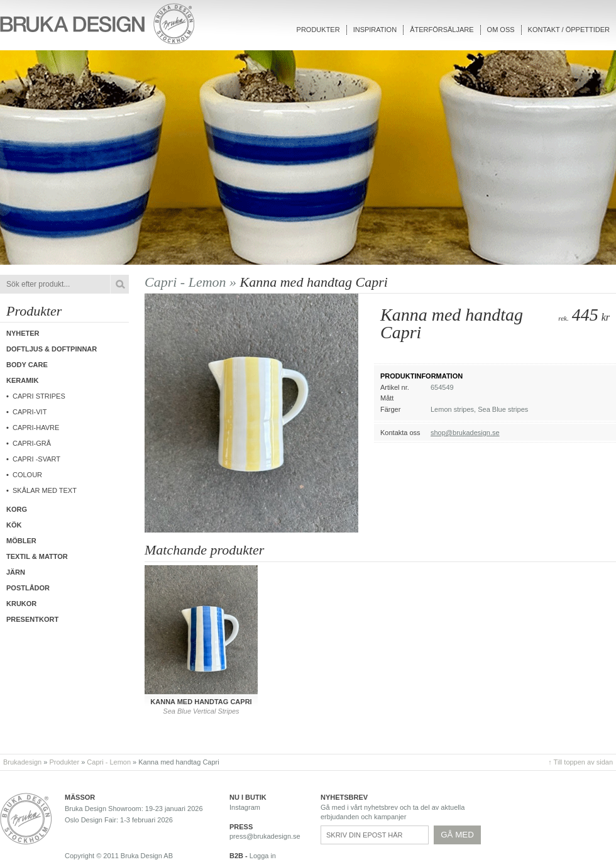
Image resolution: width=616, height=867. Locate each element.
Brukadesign (22, 762)
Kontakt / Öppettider (569, 30)
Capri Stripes (39, 396)
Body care (27, 365)
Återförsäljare (442, 30)
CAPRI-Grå (32, 443)
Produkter (318, 30)
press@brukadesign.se (265, 836)
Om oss (501, 30)
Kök (14, 525)
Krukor (21, 604)
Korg (17, 509)
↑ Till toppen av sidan (580, 762)
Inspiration (375, 30)
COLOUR (27, 475)
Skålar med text (45, 490)
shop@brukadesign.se (465, 433)
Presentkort (32, 619)
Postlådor (28, 588)
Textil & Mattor (37, 556)
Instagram (245, 807)
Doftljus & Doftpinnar (52, 349)
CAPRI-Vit (30, 412)
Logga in (263, 856)
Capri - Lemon (109, 762)
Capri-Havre (36, 428)
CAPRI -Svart (36, 459)
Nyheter (23, 333)
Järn (16, 572)
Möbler (21, 541)
